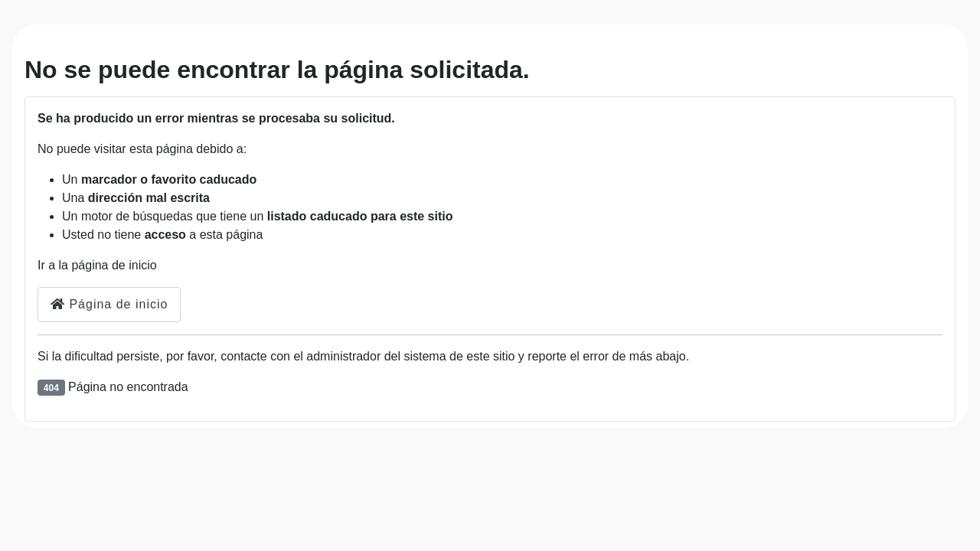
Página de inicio (109, 304)
